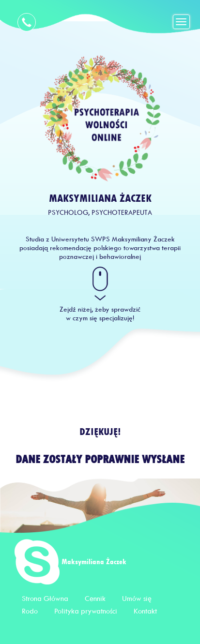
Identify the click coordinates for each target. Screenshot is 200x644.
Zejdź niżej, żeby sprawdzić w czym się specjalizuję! (100, 314)
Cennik (95, 599)
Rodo (30, 611)
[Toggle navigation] (182, 22)
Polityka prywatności (86, 611)
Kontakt (145, 611)
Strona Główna (45, 599)
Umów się (137, 599)
